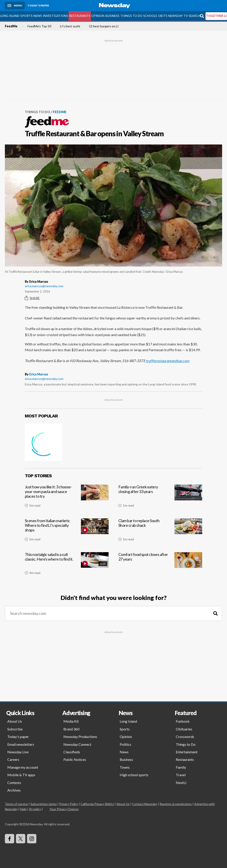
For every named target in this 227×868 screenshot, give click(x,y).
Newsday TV (178, 16)
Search (194, 16)
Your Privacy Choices (64, 809)
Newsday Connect (77, 744)
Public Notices (75, 759)
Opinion (98, 16)
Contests (14, 783)
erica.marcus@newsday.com (44, 286)
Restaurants (80, 16)
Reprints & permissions (176, 804)
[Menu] (15, 6)
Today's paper (18, 737)
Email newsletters (21, 744)
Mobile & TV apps (21, 775)
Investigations (56, 16)
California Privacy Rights (97, 804)
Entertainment (187, 752)
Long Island (10, 16)
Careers (13, 759)
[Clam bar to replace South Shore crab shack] (160, 531)
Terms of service (16, 804)
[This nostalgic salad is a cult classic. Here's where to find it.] (67, 565)
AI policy (35, 809)
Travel (181, 775)
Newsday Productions (80, 737)
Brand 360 (71, 729)
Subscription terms (44, 804)
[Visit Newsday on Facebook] (10, 839)
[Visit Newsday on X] (21, 839)
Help (23, 809)
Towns (125, 767)
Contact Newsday (145, 804)
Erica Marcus (39, 374)
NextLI (181, 783)
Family (181, 767)
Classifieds (72, 752)
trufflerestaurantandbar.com (168, 361)
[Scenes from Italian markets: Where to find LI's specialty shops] (67, 531)
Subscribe (15, 729)
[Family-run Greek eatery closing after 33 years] (160, 498)
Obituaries (184, 729)
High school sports (134, 775)
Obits (163, 16)
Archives (14, 790)
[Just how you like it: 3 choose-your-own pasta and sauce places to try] (67, 498)
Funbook (183, 721)
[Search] (215, 613)
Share (32, 298)
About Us (15, 721)
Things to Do (131, 16)
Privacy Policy (69, 804)
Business (113, 16)
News (38, 16)
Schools (150, 16)
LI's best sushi (70, 26)
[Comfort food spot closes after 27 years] (160, 565)
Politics (125, 744)
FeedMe (11, 26)
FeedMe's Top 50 (39, 26)
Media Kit (71, 721)
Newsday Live (18, 752)
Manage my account (23, 767)
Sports (26, 16)
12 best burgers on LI (104, 26)
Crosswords (185, 737)
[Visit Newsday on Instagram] (32, 839)
